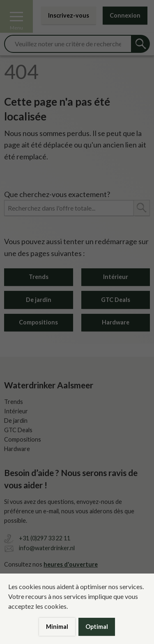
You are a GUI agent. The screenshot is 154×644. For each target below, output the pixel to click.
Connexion (125, 15)
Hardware (116, 322)
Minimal (57, 627)
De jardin (39, 300)
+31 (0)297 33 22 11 (45, 538)
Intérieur (116, 277)
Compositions (38, 322)
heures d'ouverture (71, 564)
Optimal (97, 627)
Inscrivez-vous (69, 15)
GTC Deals (116, 300)
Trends (39, 277)
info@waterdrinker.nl (47, 548)
